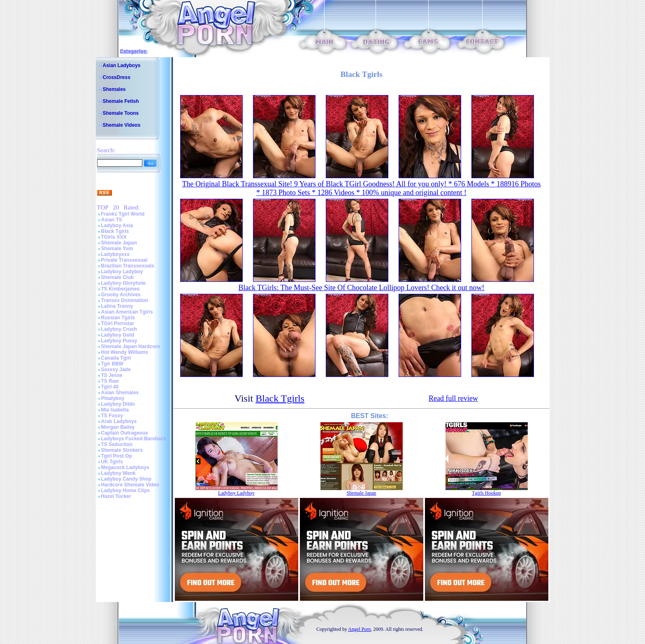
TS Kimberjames (121, 289)
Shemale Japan (119, 243)
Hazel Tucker (116, 496)
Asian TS (112, 220)
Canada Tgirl (116, 358)
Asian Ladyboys (122, 65)
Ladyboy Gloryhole (124, 283)
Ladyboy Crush (119, 329)
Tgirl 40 (110, 387)
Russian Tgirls (118, 318)
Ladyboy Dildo (118, 404)
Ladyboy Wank (118, 473)
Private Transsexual (124, 260)
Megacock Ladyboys (125, 467)
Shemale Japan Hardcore (131, 346)
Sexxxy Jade (116, 370)
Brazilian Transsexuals (128, 266)
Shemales (114, 89)
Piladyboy (113, 398)
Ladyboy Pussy (119, 341)
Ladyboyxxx (115, 254)
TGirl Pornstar (118, 323)
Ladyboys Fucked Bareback (134, 439)
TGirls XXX (114, 237)
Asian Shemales (120, 393)
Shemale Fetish (121, 101)
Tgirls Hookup (486, 493)
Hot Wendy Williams (125, 352)
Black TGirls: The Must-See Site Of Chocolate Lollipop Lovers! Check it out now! (361, 288)
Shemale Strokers (122, 450)
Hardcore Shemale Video (130, 485)
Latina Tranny (117, 306)
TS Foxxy (112, 416)
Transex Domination (125, 300)
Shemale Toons (121, 113)
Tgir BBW (113, 364)
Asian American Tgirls (127, 312)
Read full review (453, 398)
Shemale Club (117, 277)
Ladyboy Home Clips (126, 491)
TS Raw (110, 381)
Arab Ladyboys (119, 421)
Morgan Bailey (118, 427)
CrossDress (117, 77)
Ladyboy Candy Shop (126, 479)
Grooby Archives (121, 295)
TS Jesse (112, 375)
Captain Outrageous (125, 433)
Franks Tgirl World (123, 214)
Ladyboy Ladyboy (122, 272)
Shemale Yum (117, 249)
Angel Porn (359, 629)
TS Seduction (117, 444)
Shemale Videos (122, 125)
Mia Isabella (115, 410)
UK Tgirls (112, 462)
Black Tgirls (115, 231)
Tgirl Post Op (117, 456)
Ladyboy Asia (117, 226)
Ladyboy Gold (118, 335)
